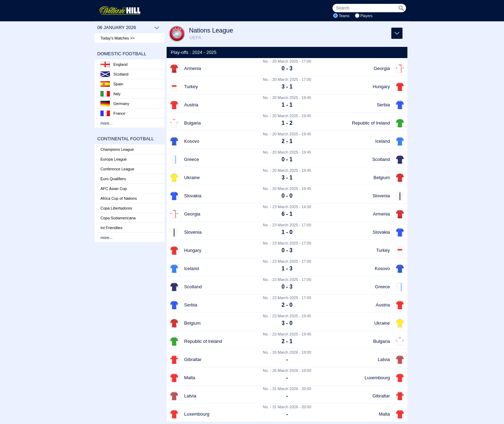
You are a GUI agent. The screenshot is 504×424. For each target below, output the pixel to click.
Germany (115, 104)
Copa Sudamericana (118, 218)
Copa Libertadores (116, 208)
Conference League (117, 169)
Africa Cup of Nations (119, 198)
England (114, 64)
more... (106, 123)
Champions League (117, 149)
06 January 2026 (128, 28)
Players (367, 16)
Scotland (114, 74)
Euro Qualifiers (113, 179)
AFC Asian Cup (114, 189)
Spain (112, 84)
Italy (110, 94)
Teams (344, 16)
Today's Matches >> (118, 38)
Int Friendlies (111, 228)
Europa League (114, 159)
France (113, 113)
